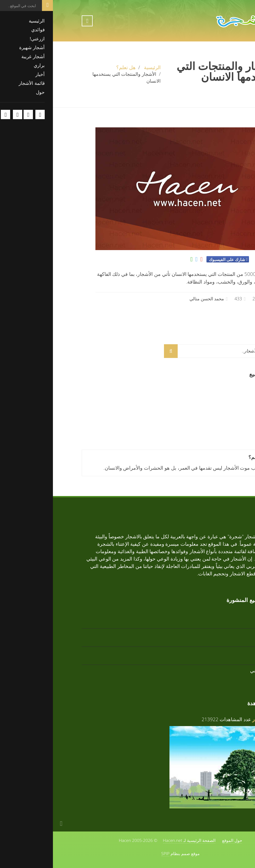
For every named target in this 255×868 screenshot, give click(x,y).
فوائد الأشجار (213, 719)
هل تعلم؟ (73, 67)
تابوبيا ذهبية (214, 390)
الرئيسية (99, 67)
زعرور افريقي (212, 670)
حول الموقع (179, 840)
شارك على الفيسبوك (174, 259)
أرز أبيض (217, 408)
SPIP (112, 853)
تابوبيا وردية (214, 426)
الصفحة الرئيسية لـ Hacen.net (136, 840)
